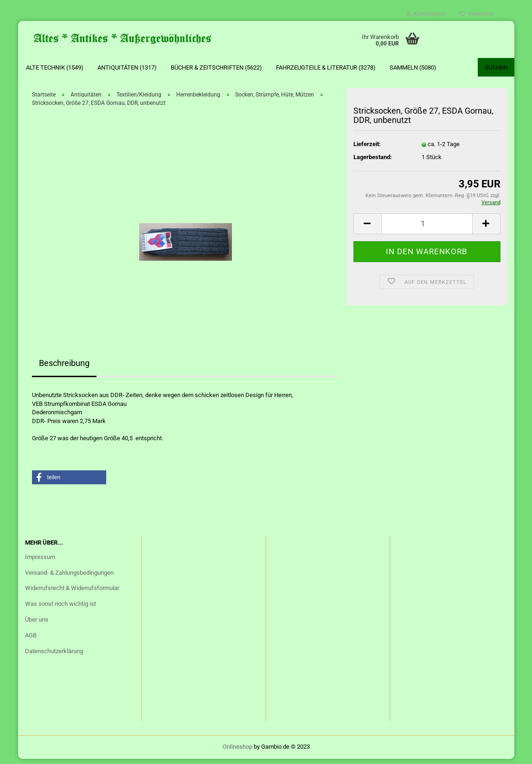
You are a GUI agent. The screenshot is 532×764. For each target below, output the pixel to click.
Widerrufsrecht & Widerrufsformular (72, 593)
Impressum (40, 562)
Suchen (496, 67)
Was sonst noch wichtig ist (61, 608)
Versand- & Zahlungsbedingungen (69, 577)
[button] (69, 482)
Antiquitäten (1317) (127, 67)
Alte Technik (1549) (55, 67)
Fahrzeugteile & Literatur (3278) (326, 67)
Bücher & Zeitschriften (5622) (216, 67)
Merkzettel (477, 14)
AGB (31, 640)
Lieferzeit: (367, 149)
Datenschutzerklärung (54, 656)
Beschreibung (64, 368)
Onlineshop (237, 752)
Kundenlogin (426, 14)
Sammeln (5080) (413, 67)
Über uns (37, 624)
